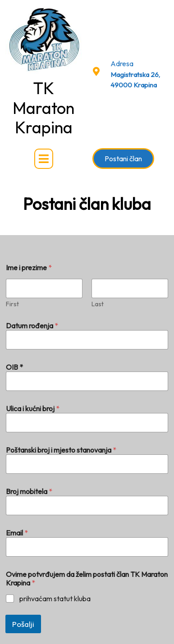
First (12, 304)
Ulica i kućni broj (33, 409)
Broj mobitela (29, 492)
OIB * (14, 367)
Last (98, 304)
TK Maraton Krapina (43, 107)
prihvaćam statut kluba (55, 599)
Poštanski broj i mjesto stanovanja (61, 450)
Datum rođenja (32, 326)
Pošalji (23, 624)
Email (17, 533)
